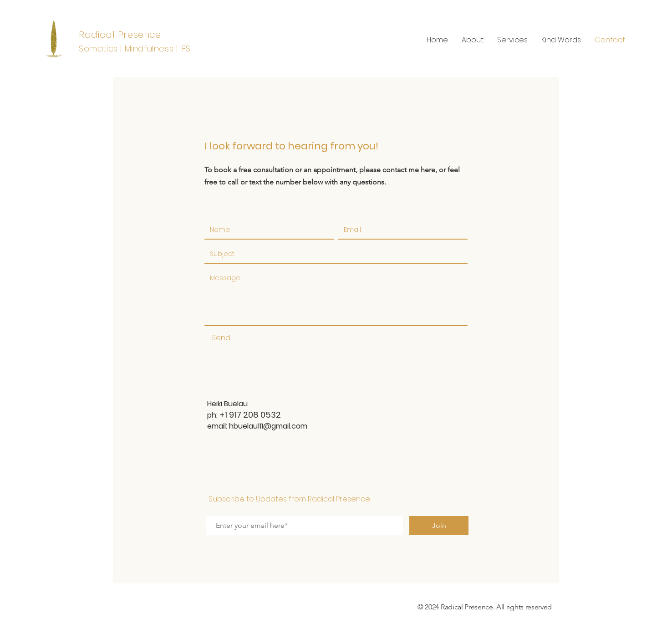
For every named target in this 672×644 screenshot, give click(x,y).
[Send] (221, 338)
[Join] (439, 526)
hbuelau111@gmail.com (268, 426)
